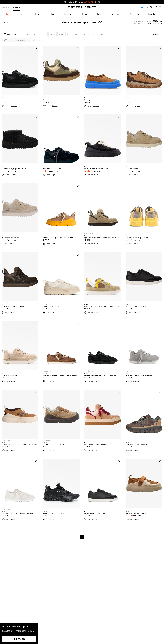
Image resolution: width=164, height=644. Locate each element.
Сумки (85, 14)
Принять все (19, 639)
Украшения (134, 14)
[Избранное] (156, 7)
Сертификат (153, 14)
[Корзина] (160, 7)
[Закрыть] (10, 40)
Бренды (22, 14)
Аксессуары (116, 14)
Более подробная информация (25, 632)
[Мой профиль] (147, 7)
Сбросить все (38, 40)
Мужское (17, 7)
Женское (5, 7)
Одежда (38, 14)
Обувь (53, 14)
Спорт (99, 14)
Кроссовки (69, 14)
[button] (151, 7)
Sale (8, 14)
